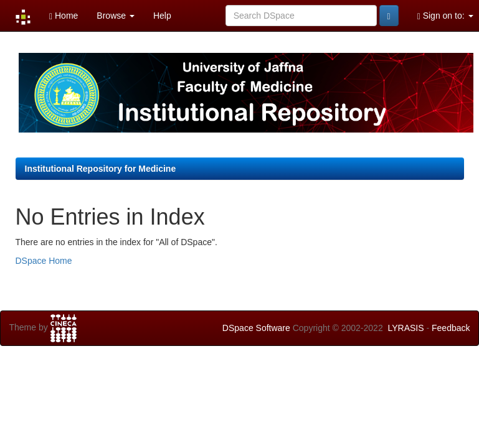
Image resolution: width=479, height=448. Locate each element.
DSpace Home (44, 261)
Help (162, 16)
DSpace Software (256, 328)
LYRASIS (405, 328)
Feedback (451, 328)
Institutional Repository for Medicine (101, 169)
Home (64, 16)
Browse (116, 16)
